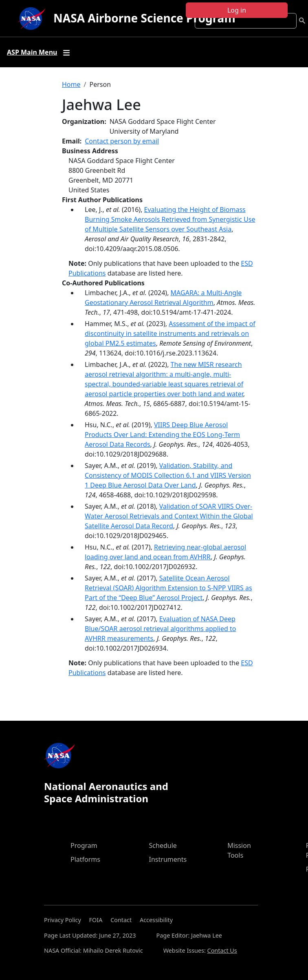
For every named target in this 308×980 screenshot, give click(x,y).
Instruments (168, 859)
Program (84, 845)
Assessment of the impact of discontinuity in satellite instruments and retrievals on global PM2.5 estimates (170, 333)
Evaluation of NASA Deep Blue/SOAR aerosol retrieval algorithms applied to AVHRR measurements (160, 629)
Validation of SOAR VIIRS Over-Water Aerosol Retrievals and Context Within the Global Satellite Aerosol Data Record (169, 516)
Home (71, 84)
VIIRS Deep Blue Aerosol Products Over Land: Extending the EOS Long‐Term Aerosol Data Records (162, 435)
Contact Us (222, 950)
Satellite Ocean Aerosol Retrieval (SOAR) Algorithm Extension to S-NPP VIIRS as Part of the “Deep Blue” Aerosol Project (168, 588)
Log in (237, 10)
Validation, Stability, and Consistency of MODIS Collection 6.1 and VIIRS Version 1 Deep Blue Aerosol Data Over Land (168, 475)
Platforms (85, 859)
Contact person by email (122, 141)
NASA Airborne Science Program (144, 18)
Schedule (163, 845)
